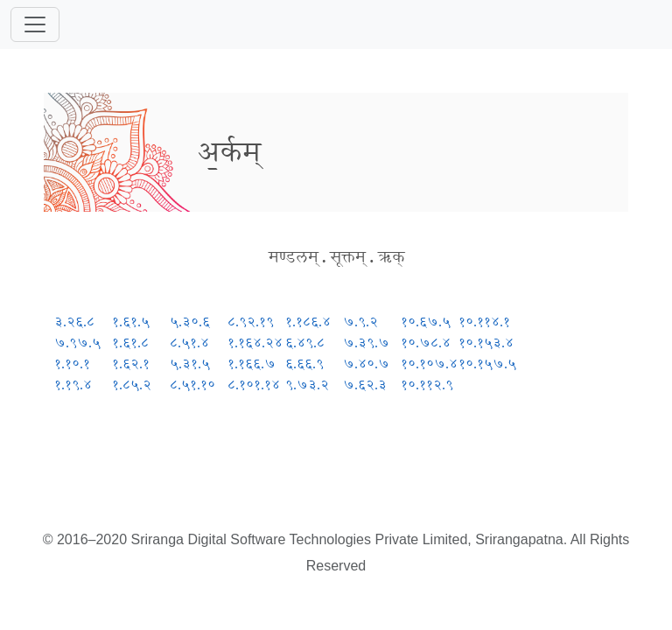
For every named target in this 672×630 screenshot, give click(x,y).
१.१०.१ (72, 364)
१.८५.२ (132, 385)
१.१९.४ (73, 385)
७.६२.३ (365, 385)
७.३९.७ (366, 343)
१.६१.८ (130, 343)
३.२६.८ (74, 322)
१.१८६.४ (308, 322)
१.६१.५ (131, 322)
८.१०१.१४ (254, 385)
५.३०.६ (190, 322)
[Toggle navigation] (35, 24)
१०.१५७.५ (487, 364)
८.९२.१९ (251, 322)
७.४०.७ (366, 364)
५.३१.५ (190, 364)
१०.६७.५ (426, 322)
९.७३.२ (307, 385)
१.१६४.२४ (255, 343)
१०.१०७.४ (429, 364)
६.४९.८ (305, 343)
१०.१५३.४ (486, 343)
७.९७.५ (77, 343)
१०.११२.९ (427, 385)
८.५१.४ (189, 343)
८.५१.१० (192, 385)
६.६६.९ (304, 364)
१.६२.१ (131, 364)
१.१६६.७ (252, 364)
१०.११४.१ (484, 322)
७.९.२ (360, 322)
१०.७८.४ (426, 343)
